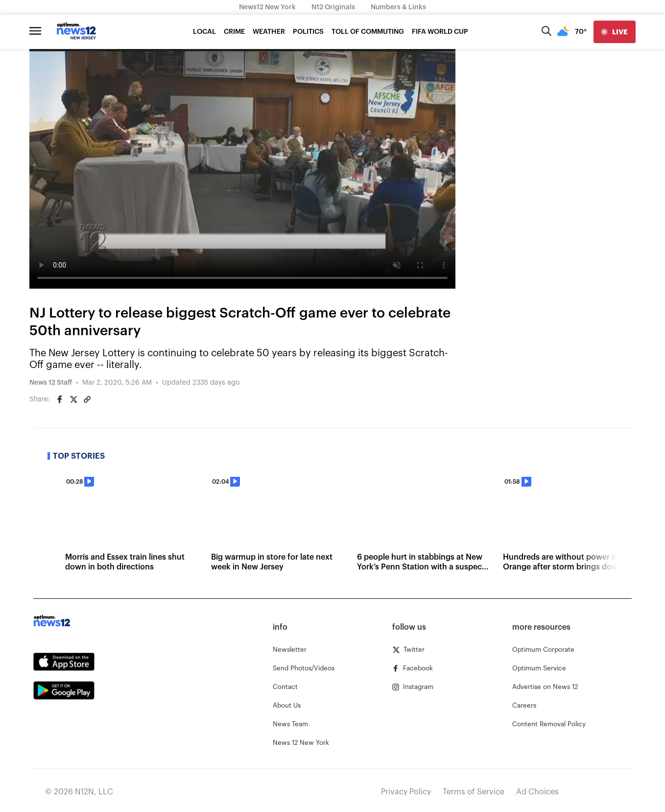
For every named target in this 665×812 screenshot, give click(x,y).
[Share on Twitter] (73, 399)
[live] (615, 32)
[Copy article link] (87, 399)
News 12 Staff (51, 383)
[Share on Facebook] (60, 399)
